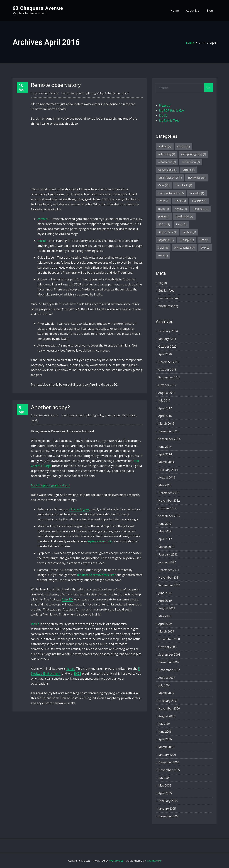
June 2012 (165, 524)
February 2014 (168, 470)
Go (208, 88)
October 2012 (167, 508)
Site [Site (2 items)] (204, 240)
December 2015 (169, 431)
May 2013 (165, 485)
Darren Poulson (46, 93)
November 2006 (169, 708)
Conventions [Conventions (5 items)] (167, 170)
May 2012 (165, 531)
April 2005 (165, 793)
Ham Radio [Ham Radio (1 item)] (184, 185)
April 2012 (165, 539)
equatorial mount (99, 541)
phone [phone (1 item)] (164, 216)
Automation (112, 93)
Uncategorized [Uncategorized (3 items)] (184, 248)
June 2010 (165, 593)
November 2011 (169, 578)
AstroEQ (43, 219)
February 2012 (168, 554)
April (213, 43)
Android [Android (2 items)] (165, 146)
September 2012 (169, 516)
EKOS (78, 674)
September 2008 (169, 655)
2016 (202, 43)
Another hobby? (50, 407)
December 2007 (169, 662)
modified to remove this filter (96, 575)
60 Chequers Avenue (38, 8)
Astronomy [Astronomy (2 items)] (167, 154)
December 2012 (169, 493)
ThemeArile (154, 860)
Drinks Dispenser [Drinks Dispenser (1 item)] (170, 178)
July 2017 (164, 400)
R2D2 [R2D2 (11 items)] (164, 224)
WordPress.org (168, 306)
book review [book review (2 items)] (191, 162)
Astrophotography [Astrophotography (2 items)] (193, 154)
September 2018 (169, 377)
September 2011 (169, 585)
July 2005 (164, 778)
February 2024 (168, 331)
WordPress (116, 860)
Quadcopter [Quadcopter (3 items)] (184, 216)
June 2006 (165, 732)
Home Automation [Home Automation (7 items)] (171, 193)
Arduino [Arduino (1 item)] (183, 146)
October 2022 (167, 347)
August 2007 (167, 678)
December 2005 (169, 762)
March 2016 (166, 424)
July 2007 (164, 685)
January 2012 (167, 562)
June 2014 (165, 447)
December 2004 (169, 816)
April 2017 (165, 408)
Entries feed (166, 290)
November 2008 (169, 639)
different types (79, 509)
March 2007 (166, 693)
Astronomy (70, 93)
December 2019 (169, 362)
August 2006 (167, 716)
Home (175, 11)
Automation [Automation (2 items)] (167, 162)
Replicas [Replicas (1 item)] (189, 232)
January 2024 (167, 339)
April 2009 (165, 624)
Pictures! (165, 105)
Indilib (42, 241)
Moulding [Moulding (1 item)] (199, 201)
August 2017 (167, 393)
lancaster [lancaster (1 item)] (197, 193)
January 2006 (167, 755)
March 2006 (166, 747)
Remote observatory (56, 85)
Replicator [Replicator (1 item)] (166, 240)
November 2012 (169, 501)
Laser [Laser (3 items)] (163, 201)
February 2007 (168, 701)
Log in (163, 283)
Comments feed (169, 298)
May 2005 (165, 785)
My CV (163, 116)
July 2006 (164, 724)
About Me (193, 11)
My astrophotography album (50, 485)
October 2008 (167, 647)
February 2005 (168, 801)
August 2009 (167, 608)
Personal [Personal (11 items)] (201, 209)
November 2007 (169, 670)
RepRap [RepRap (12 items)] (187, 240)
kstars (71, 669)
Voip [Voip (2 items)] (205, 248)
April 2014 (165, 454)
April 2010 (165, 601)
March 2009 (166, 631)
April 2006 (165, 739)
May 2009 (165, 616)
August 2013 (167, 477)
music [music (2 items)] (164, 209)
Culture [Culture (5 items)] (189, 170)
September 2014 (169, 439)
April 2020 (165, 354)
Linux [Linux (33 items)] (180, 201)
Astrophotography (91, 93)
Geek (125, 93)
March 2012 (166, 547)
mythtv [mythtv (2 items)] (181, 209)
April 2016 (165, 416)
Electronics (129, 415)
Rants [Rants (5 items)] (181, 224)
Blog (210, 11)
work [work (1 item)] (163, 255)
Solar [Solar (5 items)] (163, 248)
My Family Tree (169, 121)
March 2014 (166, 462)
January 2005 (167, 809)
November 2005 (169, 770)
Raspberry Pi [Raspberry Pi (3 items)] (167, 232)
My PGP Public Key (171, 110)
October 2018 (167, 370)
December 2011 (169, 570)
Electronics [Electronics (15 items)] (197, 178)
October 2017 (167, 385)
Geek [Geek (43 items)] (164, 185)
